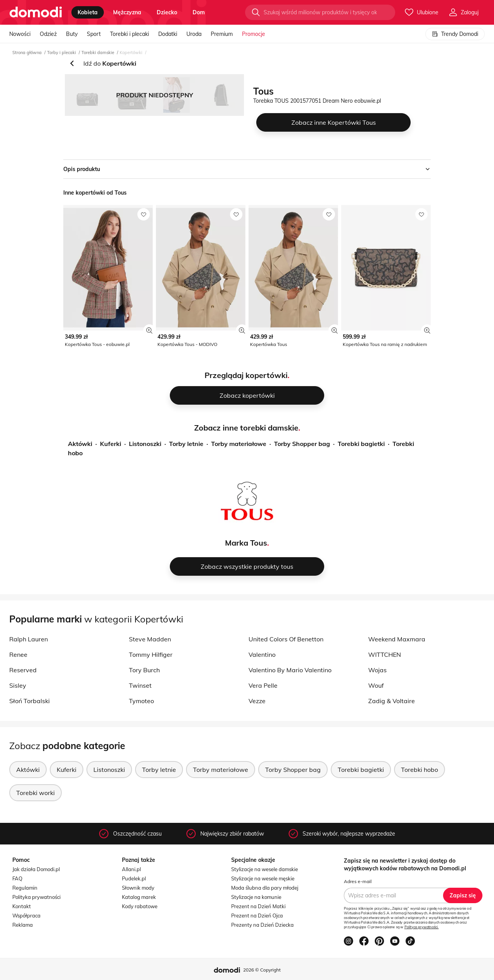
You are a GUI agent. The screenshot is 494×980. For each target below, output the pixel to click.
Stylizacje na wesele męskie (263, 878)
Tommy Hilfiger (151, 654)
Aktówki (80, 444)
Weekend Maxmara (397, 639)
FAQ (17, 878)
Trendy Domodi (455, 34)
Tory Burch (144, 670)
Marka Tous (246, 543)
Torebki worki (36, 793)
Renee (18, 654)
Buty (72, 34)
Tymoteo (141, 701)
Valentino (262, 654)
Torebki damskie (98, 53)
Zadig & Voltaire (392, 701)
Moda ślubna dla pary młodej (265, 888)
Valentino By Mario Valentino (290, 670)
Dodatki (168, 34)
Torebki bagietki (361, 444)
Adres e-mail (358, 881)
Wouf (376, 685)
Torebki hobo (420, 770)
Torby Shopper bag (302, 444)
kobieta (88, 12)
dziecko (167, 12)
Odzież (48, 34)
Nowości (20, 34)
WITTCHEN (385, 654)
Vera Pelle (263, 685)
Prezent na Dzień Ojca (257, 916)
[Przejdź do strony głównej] (36, 12)
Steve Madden (150, 639)
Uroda (194, 34)
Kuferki (111, 444)
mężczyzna (127, 12)
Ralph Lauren (29, 639)
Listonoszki (145, 444)
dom (199, 12)
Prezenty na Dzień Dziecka (262, 925)
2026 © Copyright (262, 970)
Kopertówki (131, 53)
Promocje (254, 34)
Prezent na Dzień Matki (258, 906)
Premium (222, 34)
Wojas (377, 670)
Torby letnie (186, 444)
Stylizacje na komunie (256, 897)
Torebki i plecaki (129, 34)
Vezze (257, 701)
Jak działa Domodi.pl (36, 869)
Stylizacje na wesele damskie (265, 869)
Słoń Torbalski (30, 701)
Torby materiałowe (239, 444)
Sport (94, 34)
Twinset (140, 685)
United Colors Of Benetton (286, 639)
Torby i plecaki (62, 53)
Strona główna (27, 53)
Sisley (18, 685)
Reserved (23, 670)
